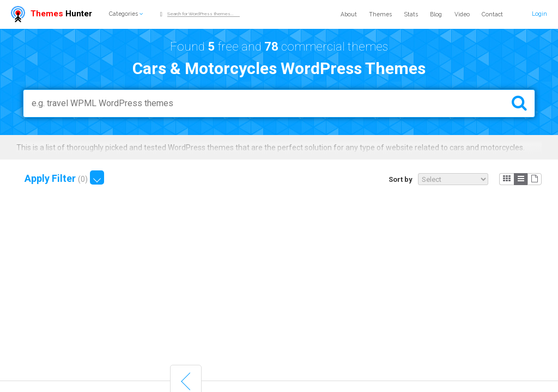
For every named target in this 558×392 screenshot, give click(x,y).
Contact (492, 14)
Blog (436, 14)
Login (539, 14)
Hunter (51, 14)
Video (462, 14)
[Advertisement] (279, 280)
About (349, 14)
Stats (411, 14)
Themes (380, 14)
